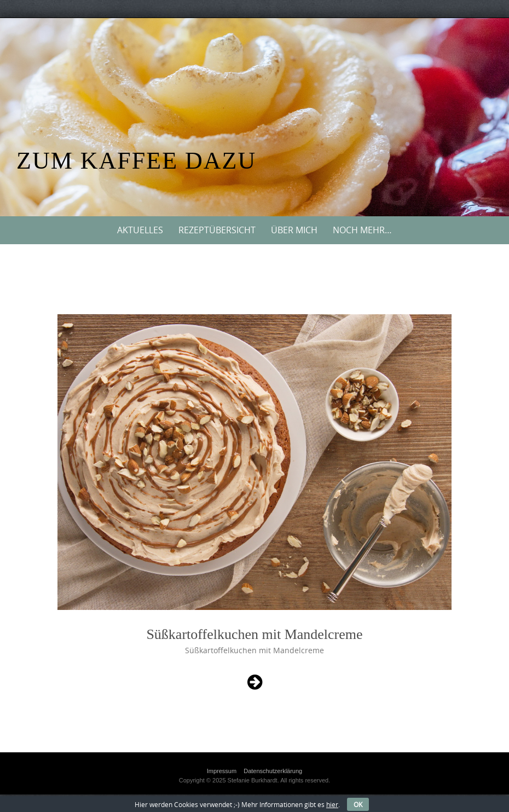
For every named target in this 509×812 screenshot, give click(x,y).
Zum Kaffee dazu (136, 161)
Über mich (294, 230)
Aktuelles (140, 230)
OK (358, 804)
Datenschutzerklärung (273, 771)
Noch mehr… (362, 230)
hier (332, 804)
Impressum (222, 771)
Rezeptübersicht (217, 230)
